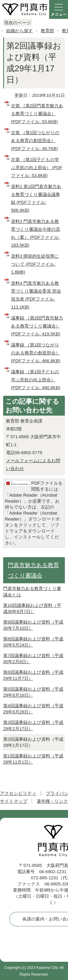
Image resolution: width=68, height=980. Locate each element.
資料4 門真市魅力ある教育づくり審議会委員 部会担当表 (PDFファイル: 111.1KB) (36, 295)
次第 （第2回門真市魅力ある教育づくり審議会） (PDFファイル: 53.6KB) (37, 114)
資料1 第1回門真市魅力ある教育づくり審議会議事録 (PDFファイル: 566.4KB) (36, 198)
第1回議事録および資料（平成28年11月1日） (33, 759)
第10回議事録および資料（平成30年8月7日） (32, 608)
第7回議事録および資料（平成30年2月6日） (33, 659)
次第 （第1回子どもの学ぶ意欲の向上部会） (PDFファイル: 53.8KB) (37, 168)
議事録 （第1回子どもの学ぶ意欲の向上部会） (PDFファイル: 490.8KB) (36, 380)
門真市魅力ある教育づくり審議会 (33, 570)
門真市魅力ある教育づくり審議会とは (32, 592)
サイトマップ (14, 801)
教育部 (47, 31)
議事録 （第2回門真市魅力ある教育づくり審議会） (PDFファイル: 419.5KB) (37, 326)
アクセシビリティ (18, 793)
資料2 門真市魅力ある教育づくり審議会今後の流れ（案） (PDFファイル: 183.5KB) (35, 233)
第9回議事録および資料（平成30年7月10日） (33, 625)
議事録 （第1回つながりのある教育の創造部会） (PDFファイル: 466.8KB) (36, 353)
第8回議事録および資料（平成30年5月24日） (33, 642)
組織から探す (20, 31)
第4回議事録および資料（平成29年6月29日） (33, 709)
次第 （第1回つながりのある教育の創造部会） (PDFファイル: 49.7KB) (35, 141)
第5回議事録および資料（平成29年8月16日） (33, 692)
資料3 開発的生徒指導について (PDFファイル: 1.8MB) (35, 264)
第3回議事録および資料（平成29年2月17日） (33, 725)
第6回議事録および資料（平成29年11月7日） (33, 675)
